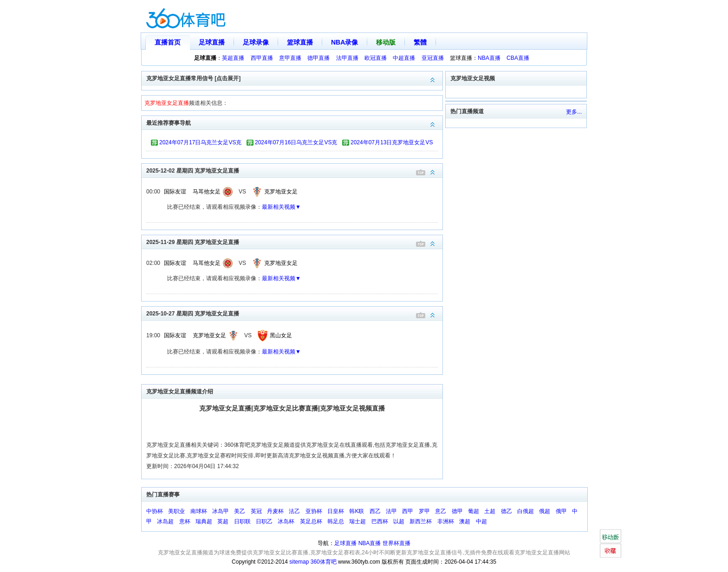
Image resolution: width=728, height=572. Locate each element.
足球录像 (256, 42)
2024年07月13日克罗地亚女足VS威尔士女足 (392, 144)
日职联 (242, 521)
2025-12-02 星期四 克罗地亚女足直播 (294, 170)
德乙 (507, 511)
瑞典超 (204, 521)
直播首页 (168, 42)
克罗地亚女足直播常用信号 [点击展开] (294, 78)
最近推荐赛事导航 (294, 122)
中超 (481, 521)
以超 (399, 521)
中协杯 (155, 511)
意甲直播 (290, 58)
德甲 (457, 511)
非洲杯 (446, 521)
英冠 (256, 511)
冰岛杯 (286, 521)
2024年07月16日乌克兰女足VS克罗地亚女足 (296, 144)
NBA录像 (344, 42)
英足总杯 (311, 521)
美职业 (176, 511)
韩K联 (357, 511)
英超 (223, 521)
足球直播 (212, 42)
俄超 (545, 511)
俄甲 (561, 511)
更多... (574, 112)
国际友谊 (175, 192)
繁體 (420, 42)
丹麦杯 (275, 511)
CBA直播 (518, 58)
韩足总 (336, 521)
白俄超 (526, 511)
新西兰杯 (421, 521)
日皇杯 (336, 511)
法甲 (391, 511)
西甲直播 (262, 58)
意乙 (441, 511)
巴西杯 (380, 521)
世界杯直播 (396, 543)
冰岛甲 (221, 511)
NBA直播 (489, 58)
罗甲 (424, 511)
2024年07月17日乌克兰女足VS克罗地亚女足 (200, 144)
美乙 (240, 511)
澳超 (465, 521)
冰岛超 (165, 521)
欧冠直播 (376, 58)
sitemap (299, 562)
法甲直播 (347, 58)
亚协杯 (314, 511)
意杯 (185, 521)
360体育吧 (324, 562)
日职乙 (264, 521)
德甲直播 (318, 58)
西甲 (408, 511)
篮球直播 (300, 42)
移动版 (386, 42)
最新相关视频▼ (281, 207)
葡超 (474, 511)
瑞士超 (357, 521)
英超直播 (233, 58)
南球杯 (199, 511)
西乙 (375, 511)
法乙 (294, 511)
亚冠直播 (433, 58)
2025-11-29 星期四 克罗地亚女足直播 (294, 241)
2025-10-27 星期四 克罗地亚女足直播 (294, 313)
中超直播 (404, 58)
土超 (490, 511)
